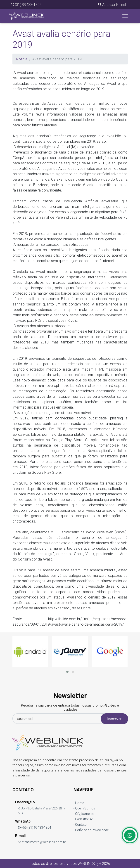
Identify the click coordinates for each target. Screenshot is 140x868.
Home (79, 803)
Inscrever (114, 719)
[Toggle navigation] (125, 16)
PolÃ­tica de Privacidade (92, 830)
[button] (112, 5)
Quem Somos (85, 808)
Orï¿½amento (85, 814)
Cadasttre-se (84, 819)
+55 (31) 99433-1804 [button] (34, 828)
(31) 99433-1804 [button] (26, 5)
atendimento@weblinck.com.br (42, 842)
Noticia (22, 59)
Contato (81, 825)
